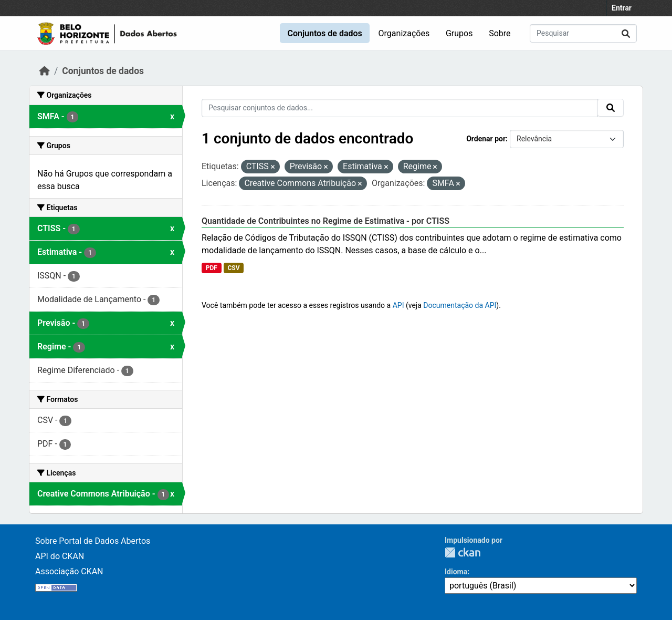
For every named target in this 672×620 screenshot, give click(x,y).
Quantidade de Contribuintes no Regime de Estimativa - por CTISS (325, 221)
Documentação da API (460, 305)
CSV (233, 268)
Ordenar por (486, 139)
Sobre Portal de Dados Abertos (93, 541)
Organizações (404, 33)
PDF (212, 268)
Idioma (456, 572)
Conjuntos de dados (324, 33)
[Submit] (626, 33)
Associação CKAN (69, 571)
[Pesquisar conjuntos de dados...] (583, 33)
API (398, 305)
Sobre (500, 33)
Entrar (622, 8)
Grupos (459, 33)
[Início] (45, 71)
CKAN (463, 552)
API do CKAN (60, 556)
